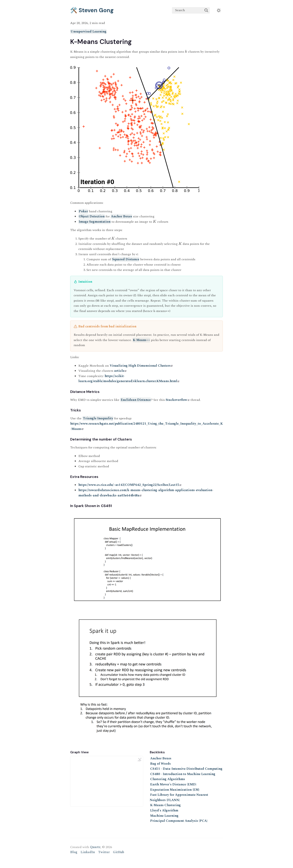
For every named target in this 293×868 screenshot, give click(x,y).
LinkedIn (88, 852)
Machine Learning (164, 816)
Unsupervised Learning (89, 32)
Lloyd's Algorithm (164, 810)
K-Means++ (141, 340)
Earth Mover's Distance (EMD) (173, 784)
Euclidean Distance (136, 400)
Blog (74, 852)
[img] (206, 10)
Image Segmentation (95, 222)
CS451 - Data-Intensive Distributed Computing (186, 769)
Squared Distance (126, 259)
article (120, 371)
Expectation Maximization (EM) (175, 790)
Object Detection (92, 216)
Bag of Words (160, 764)
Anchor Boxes (121, 216)
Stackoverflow (177, 400)
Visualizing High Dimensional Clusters (141, 366)
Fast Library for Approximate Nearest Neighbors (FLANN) (179, 797)
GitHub (119, 852)
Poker (83, 211)
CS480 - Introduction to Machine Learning (183, 774)
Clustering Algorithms (168, 779)
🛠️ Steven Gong (92, 10)
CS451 (106, 506)
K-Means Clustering (165, 805)
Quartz (95, 847)
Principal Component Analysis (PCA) (179, 821)
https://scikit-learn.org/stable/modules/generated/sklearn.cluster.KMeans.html (129, 379)
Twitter (104, 852)
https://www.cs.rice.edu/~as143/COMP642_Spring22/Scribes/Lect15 (130, 485)
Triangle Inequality (98, 418)
